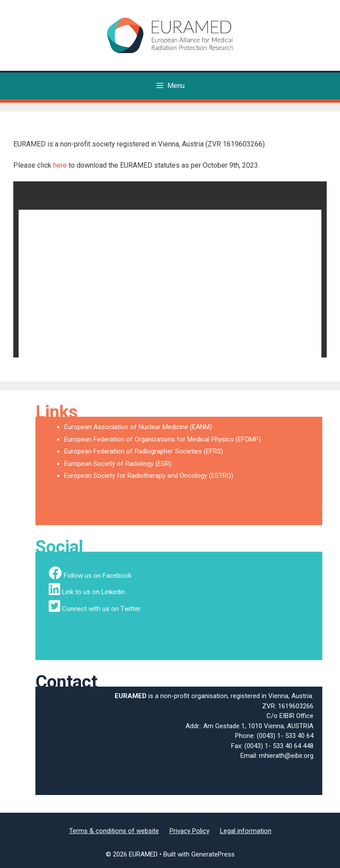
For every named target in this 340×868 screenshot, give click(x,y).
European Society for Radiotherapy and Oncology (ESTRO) (149, 476)
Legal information (246, 831)
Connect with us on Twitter (101, 609)
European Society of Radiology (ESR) (118, 464)
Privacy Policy (189, 831)
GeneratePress (213, 854)
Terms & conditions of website (114, 831)
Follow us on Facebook (98, 576)
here (60, 165)
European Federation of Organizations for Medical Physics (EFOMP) (162, 439)
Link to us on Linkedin (93, 592)
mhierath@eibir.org (286, 756)
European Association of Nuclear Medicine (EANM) (138, 427)
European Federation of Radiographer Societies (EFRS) (144, 451)
